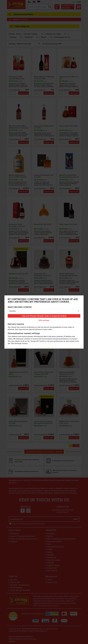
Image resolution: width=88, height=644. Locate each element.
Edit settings (44, 320)
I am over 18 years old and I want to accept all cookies (44, 316)
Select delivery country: (20, 307)
